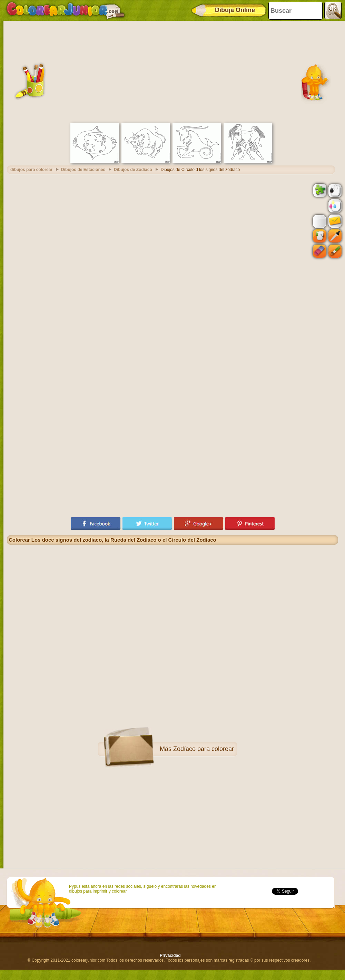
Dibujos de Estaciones (83, 170)
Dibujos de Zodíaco (133, 170)
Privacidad (170, 955)
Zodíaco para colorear (204, 749)
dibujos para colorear (31, 170)
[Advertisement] (173, 71)
